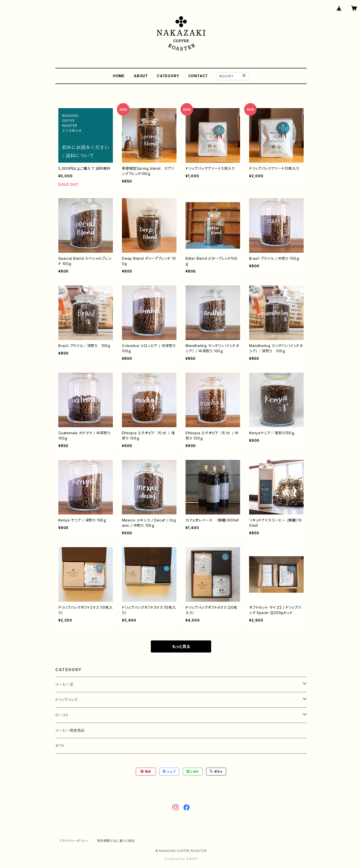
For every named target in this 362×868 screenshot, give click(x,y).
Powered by (181, 859)
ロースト (62, 715)
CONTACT (198, 76)
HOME (119, 76)
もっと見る (181, 646)
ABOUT (141, 76)
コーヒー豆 (64, 684)
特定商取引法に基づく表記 (116, 841)
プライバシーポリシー (74, 841)
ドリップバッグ (66, 700)
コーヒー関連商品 (70, 730)
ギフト (60, 746)
